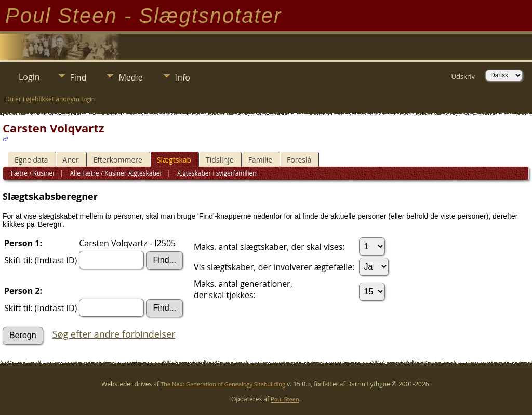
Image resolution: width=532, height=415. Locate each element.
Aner (71, 160)
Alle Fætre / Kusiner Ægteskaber (115, 173)
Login (29, 77)
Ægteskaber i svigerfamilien (216, 173)
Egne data (31, 160)
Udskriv (463, 76)
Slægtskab (174, 160)
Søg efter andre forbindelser (114, 334)
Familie (260, 160)
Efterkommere (118, 160)
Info (183, 77)
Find (78, 77)
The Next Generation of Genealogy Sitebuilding (223, 384)
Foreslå (299, 160)
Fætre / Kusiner (33, 173)
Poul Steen (285, 399)
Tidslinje (220, 160)
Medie (130, 77)
